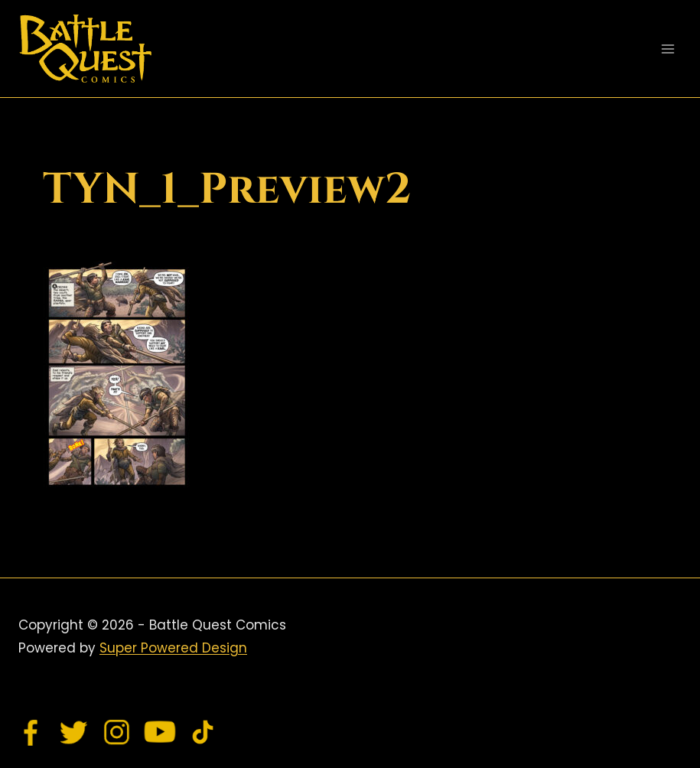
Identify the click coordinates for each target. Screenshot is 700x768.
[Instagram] (117, 732)
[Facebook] (31, 732)
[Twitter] (74, 732)
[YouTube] (160, 732)
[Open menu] (667, 49)
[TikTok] (203, 732)
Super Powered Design (173, 648)
